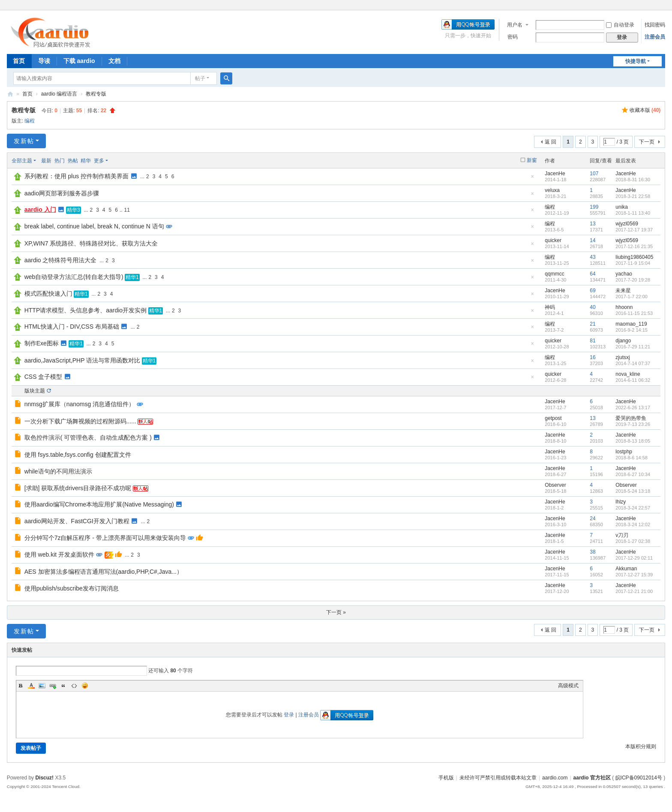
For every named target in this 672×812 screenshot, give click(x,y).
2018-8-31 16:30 (633, 180)
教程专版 (96, 94)
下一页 (647, 142)
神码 (550, 307)
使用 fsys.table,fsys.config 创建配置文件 (78, 455)
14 (592, 240)
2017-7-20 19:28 (633, 280)
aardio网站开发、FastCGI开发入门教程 (77, 521)
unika (622, 207)
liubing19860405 (634, 257)
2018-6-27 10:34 (633, 474)
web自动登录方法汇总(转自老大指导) (74, 277)
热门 (60, 161)
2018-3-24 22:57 (633, 508)
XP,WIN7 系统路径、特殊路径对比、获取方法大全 (91, 243)
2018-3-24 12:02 (633, 524)
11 (127, 210)
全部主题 (22, 161)
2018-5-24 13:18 (633, 491)
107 (594, 174)
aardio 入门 (40, 210)
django (623, 341)
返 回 (550, 142)
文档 (114, 61)
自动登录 (620, 25)
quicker (553, 240)
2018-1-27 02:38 (633, 541)
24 (592, 518)
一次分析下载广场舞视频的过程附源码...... (80, 421)
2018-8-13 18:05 (633, 441)
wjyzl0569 (627, 224)
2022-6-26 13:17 (633, 407)
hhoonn (624, 307)
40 (592, 307)
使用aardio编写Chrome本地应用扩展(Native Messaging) (99, 504)
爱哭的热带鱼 (631, 418)
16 (592, 357)
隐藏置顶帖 (532, 179)
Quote (63, 686)
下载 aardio (79, 61)
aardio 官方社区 (10, 94)
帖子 (200, 78)
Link (53, 686)
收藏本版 (645, 110)
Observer (555, 485)
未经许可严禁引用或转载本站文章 (498, 778)
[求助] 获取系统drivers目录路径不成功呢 (78, 488)
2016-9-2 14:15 (631, 330)
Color (31, 686)
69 (592, 291)
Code (74, 686)
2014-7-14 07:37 (633, 363)
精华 (86, 161)
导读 (44, 61)
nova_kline (628, 374)
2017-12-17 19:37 (634, 230)
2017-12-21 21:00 (634, 591)
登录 (289, 715)
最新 (46, 161)
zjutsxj (622, 357)
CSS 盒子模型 (43, 377)
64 (592, 274)
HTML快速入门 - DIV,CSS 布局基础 (72, 327)
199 (594, 207)
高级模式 (568, 686)
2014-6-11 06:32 (633, 380)
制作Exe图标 (42, 343)
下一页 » (336, 612)
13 (592, 224)
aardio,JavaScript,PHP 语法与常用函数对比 (82, 360)
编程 (30, 121)
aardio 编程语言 (59, 94)
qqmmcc (554, 274)
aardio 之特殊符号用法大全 (61, 260)
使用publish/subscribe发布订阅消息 (72, 588)
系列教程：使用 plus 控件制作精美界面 (76, 176)
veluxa (552, 190)
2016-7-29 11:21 (633, 347)
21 (592, 324)
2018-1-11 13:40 (633, 213)
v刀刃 (622, 535)
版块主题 (35, 391)
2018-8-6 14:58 (631, 458)
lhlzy (621, 502)
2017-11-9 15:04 (633, 263)
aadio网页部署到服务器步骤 (62, 193)
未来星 (623, 291)
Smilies (85, 686)
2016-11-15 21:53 (634, 313)
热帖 (73, 161)
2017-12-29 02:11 (634, 558)
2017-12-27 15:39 (634, 575)
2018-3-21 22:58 (633, 196)
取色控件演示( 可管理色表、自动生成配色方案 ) (88, 437)
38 (592, 552)
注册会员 (655, 37)
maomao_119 (631, 324)
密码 (513, 37)
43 (592, 257)
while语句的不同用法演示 (58, 471)
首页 (19, 61)
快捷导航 (636, 61)
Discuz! (44, 778)
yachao (624, 274)
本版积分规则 (641, 746)
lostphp (624, 452)
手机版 (446, 778)
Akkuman (626, 569)
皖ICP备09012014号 (639, 778)
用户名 (515, 25)
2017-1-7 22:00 (631, 297)
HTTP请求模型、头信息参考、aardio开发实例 (85, 310)
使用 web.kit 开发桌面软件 (59, 554)
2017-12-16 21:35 (634, 246)
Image (42, 686)
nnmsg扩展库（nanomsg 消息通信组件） (80, 404)
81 (592, 341)
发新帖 (24, 141)
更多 (99, 161)
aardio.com (555, 778)
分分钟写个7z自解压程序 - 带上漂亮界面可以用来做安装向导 (105, 538)
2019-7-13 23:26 (633, 424)
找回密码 (655, 25)
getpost (553, 418)
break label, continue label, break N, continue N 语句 (94, 226)
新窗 (532, 160)
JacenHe (555, 174)
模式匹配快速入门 (48, 294)
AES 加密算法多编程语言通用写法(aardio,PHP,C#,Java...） (103, 572)
